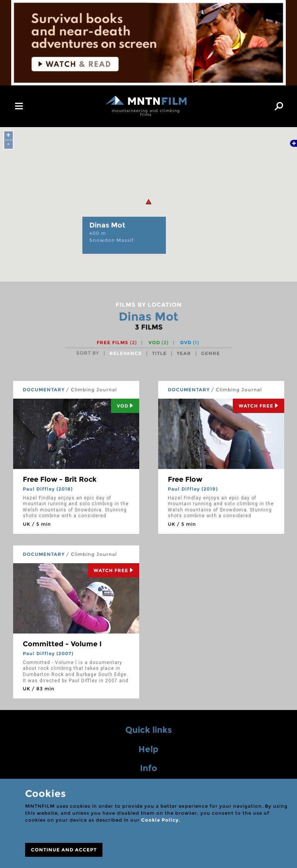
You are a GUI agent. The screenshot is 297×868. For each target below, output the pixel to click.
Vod (125, 406)
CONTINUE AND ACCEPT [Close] (64, 850)
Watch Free (259, 406)
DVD (190, 342)
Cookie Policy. (161, 820)
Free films (117, 342)
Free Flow (185, 479)
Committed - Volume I (62, 644)
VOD (159, 342)
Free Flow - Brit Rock (60, 479)
